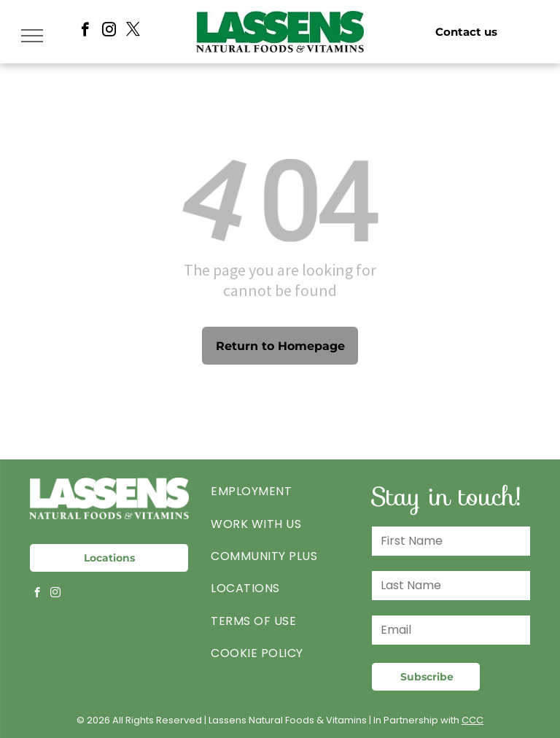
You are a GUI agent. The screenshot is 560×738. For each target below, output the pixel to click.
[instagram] (109, 31)
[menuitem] (280, 492)
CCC (472, 720)
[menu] (32, 36)
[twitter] (133, 31)
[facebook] (85, 31)
